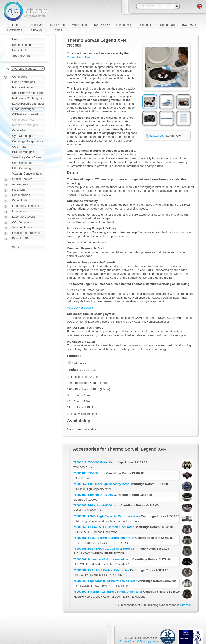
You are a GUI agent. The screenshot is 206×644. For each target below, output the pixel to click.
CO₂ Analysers (22, 222)
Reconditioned (21, 45)
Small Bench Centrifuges (28, 93)
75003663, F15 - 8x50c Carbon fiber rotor (102, 549)
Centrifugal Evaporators (28, 141)
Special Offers (21, 56)
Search (17, 247)
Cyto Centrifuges (23, 136)
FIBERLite (19, 190)
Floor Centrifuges (23, 109)
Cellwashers (20, 130)
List (7, 69)
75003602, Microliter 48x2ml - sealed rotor (102, 559)
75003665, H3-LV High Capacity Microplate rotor (107, 516)
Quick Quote (58, 25)
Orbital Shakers (22, 179)
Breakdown (124, 25)
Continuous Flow (23, 120)
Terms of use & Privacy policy (139, 641)
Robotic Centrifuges (25, 125)
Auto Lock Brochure (80, 308)
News (58, 30)
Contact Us (167, 25)
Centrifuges (20, 77)
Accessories (20, 184)
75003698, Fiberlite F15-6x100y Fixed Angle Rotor (108, 592)
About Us (36, 25)
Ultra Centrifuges (23, 168)
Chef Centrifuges (23, 163)
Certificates (15, 30)
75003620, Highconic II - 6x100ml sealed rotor (105, 581)
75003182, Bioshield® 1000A (93, 495)
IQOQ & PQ (102, 25)
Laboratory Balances (26, 206)
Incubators (19, 211)
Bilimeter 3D (20, 238)
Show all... (187, 605)
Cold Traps (19, 147)
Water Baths (20, 200)
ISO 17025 (189, 25)
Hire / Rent (19, 50)
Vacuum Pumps (22, 227)
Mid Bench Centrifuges (27, 98)
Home (15, 25)
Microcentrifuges (23, 87)
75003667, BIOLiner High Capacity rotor (101, 484)
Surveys (37, 30)
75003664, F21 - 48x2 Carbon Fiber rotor (101, 570)
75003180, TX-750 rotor (89, 473)
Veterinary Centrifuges (27, 157)
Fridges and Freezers (26, 233)
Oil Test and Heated (25, 114)
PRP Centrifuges (23, 152)
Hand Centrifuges (24, 82)
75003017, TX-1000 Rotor (91, 462)
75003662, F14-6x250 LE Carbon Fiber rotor (104, 527)
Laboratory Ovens (24, 217)
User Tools (145, 25)
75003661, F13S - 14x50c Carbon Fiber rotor (104, 538)
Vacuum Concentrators (27, 174)
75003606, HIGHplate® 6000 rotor (96, 505)
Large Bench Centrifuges (28, 104)
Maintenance (80, 25)
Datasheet (154, 136)
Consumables (21, 195)
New (15, 39)
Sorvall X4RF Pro (78, 57)
